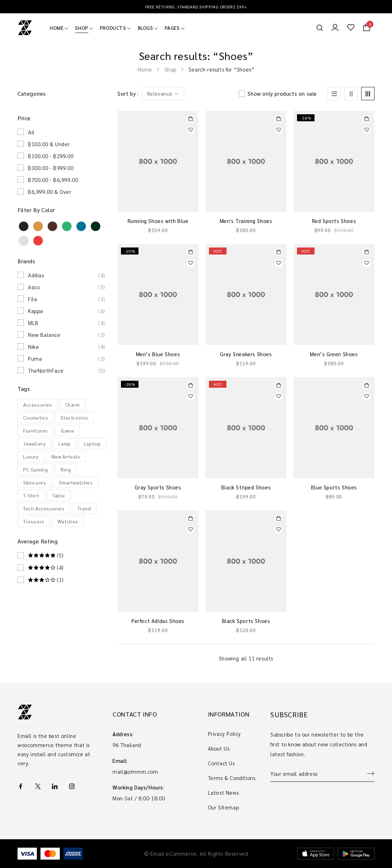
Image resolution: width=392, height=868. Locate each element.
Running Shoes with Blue (158, 221)
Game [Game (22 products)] (67, 430)
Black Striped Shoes (246, 487)
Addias (67, 275)
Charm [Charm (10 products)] (73, 405)
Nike (67, 347)
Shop (170, 69)
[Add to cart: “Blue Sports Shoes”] (366, 385)
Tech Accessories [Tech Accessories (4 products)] (44, 508)
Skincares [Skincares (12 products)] (35, 482)
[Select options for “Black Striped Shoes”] (278, 385)
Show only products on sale (282, 94)
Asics (67, 287)
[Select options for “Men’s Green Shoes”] (366, 252)
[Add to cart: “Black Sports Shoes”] (278, 518)
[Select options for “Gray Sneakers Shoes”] (278, 252)
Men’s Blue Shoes (158, 354)
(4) (46, 568)
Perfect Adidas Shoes (158, 621)
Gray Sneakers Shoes (246, 354)
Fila (67, 299)
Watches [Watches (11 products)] (68, 521)
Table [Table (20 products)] (59, 495)
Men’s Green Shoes (334, 354)
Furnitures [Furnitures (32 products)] (36, 430)
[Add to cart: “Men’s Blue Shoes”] (190, 252)
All (31, 132)
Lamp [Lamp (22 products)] (64, 443)
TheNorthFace (67, 371)
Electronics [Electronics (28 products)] (75, 418)
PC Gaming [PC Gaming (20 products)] (35, 469)
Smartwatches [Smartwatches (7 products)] (76, 482)
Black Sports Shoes (246, 621)
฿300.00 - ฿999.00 (51, 168)
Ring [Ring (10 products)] (66, 469)
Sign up (367, 774)
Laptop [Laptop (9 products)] (92, 443)
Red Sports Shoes (334, 221)
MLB (67, 323)
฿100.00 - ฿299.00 (51, 156)
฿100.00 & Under (49, 144)
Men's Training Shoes (246, 221)
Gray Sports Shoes (158, 487)
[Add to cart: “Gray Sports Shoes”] (190, 385)
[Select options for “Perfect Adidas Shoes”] (190, 518)
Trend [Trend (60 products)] (84, 508)
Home (145, 69)
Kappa (67, 311)
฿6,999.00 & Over (50, 192)
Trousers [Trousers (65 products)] (34, 521)
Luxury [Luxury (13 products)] (31, 456)
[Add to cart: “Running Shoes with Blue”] (190, 119)
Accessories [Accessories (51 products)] (38, 405)
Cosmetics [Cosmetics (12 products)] (36, 418)
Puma (67, 359)
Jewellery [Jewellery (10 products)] (34, 443)
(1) (46, 580)
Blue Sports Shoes (334, 487)
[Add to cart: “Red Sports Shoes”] (366, 119)
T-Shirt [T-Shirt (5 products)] (31, 495)
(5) (46, 555)
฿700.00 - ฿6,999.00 (53, 180)
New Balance (67, 335)
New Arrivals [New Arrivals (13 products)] (66, 456)
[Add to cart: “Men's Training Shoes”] (278, 119)
